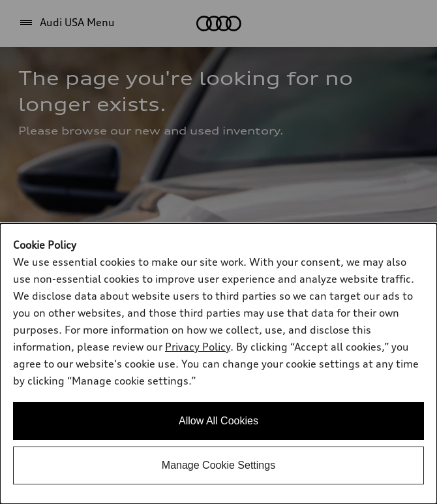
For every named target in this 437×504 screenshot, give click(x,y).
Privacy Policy (198, 347)
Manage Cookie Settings (218, 465)
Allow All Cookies (218, 421)
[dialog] (218, 364)
